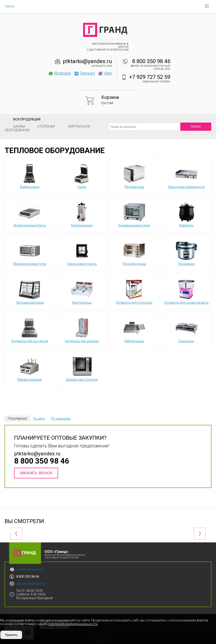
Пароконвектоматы (82, 252)
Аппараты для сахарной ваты (186, 291)
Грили (82, 175)
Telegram (84, 73)
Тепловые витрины (30, 291)
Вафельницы (30, 175)
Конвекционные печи (134, 214)
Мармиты (186, 214)
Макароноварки (30, 368)
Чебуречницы (134, 330)
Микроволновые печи (30, 252)
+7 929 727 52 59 (150, 77)
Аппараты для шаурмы (82, 330)
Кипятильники (82, 214)
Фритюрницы (82, 291)
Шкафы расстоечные (82, 368)
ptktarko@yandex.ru (87, 61)
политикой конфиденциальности (73, 624)
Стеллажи (46, 126)
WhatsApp (60, 73)
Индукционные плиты (30, 214)
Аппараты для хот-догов (30, 330)
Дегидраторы (134, 175)
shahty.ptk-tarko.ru (30, 570)
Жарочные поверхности (186, 175)
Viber (105, 73)
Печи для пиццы (134, 252)
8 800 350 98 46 (151, 61)
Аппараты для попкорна (134, 291)
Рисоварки (186, 252)
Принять (11, 635)
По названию (61, 418)
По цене (39, 418)
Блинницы (186, 330)
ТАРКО (10, 7)
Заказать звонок (36, 473)
